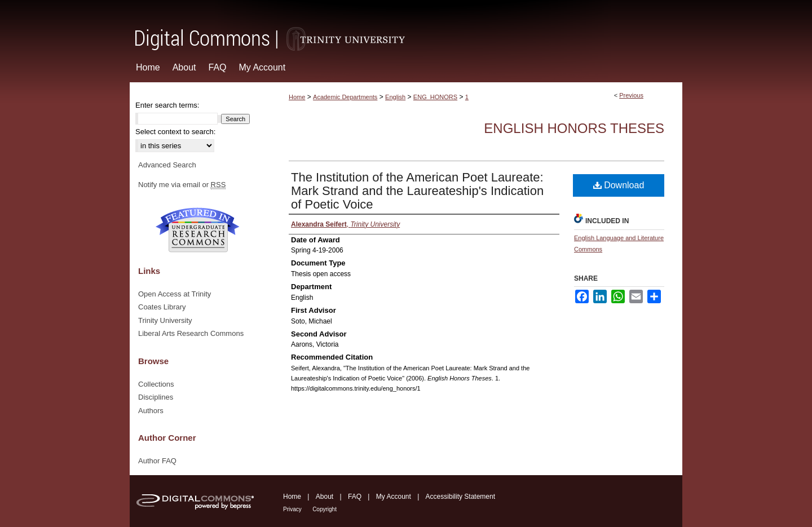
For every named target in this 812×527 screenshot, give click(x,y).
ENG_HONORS (435, 97)
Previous (631, 95)
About (325, 497)
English (395, 97)
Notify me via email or (182, 185)
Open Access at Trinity (175, 294)
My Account (394, 497)
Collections (156, 384)
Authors (151, 411)
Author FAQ (157, 461)
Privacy (292, 509)
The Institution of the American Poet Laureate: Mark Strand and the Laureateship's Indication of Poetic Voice (417, 191)
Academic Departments (345, 97)
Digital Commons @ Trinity (406, 26)
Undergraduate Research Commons (197, 230)
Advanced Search (167, 165)
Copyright (325, 509)
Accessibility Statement (460, 497)
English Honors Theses (574, 128)
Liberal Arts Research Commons (191, 333)
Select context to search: (175, 132)
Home (297, 97)
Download (619, 185)
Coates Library (162, 307)
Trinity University (165, 320)
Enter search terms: (167, 105)
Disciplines (156, 397)
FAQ (355, 497)
